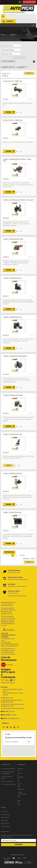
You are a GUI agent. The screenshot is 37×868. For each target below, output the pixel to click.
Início (3, 35)
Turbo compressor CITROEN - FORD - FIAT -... (18, 160)
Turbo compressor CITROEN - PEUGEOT (18, 200)
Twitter (7, 727)
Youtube (15, 727)
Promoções (4, 811)
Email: (4, 718)
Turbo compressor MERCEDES (15, 356)
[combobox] (11, 46)
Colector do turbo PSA (13, 120)
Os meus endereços (7, 781)
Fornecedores (5, 824)
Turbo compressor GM (12, 278)
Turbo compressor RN (12, 513)
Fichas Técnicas (6, 826)
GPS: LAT (5, 711)
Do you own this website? (12, 742)
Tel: (3, 698)
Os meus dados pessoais (8, 784)
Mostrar (4, 74)
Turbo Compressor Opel (13, 395)
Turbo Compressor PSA (12, 434)
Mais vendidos (5, 817)
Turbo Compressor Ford (13, 239)
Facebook (4, 727)
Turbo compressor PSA (12, 474)
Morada (4, 687)
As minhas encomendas (8, 769)
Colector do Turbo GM (13, 81)
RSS (11, 727)
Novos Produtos (6, 815)
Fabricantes (4, 821)
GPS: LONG (5, 715)
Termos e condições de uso (21, 777)
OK (29, 742)
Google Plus (18, 727)
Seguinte (22, 555)
